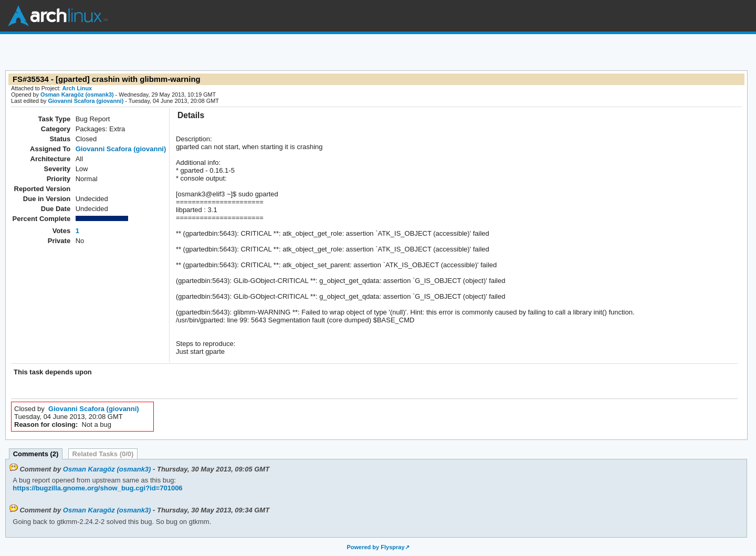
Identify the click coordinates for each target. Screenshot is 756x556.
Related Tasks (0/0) (103, 454)
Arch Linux (58, 16)
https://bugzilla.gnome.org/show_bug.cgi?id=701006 (97, 488)
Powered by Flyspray (375, 547)
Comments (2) (36, 454)
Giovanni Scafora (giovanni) (86, 101)
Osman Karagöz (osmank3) (77, 95)
